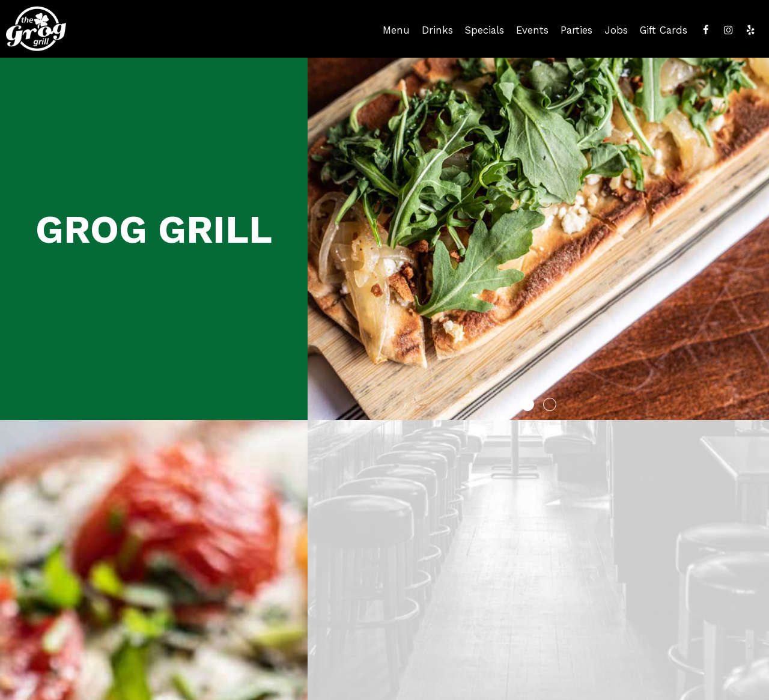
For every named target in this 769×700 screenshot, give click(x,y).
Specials (485, 30)
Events (532, 30)
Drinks (437, 30)
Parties (576, 30)
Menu (396, 30)
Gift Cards (664, 30)
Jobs (616, 30)
